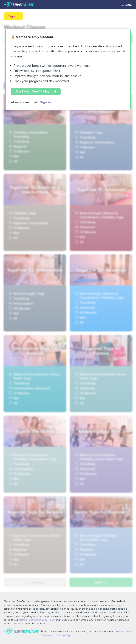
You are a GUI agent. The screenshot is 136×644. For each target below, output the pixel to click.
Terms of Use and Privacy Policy (37, 620)
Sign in (45, 102)
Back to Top (63, 635)
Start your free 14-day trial (36, 91)
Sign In (13, 16)
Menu (127, 5)
